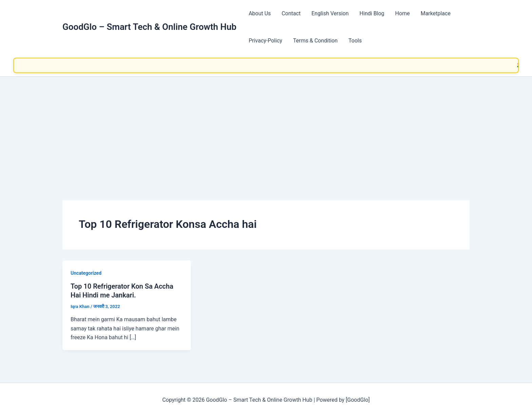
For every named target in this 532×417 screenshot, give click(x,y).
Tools (355, 41)
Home (403, 13)
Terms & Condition (315, 41)
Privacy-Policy (265, 41)
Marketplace (436, 13)
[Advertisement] (266, 128)
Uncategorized (86, 273)
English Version (330, 13)
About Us (260, 13)
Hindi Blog (372, 13)
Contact (291, 13)
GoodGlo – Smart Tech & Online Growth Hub (149, 27)
